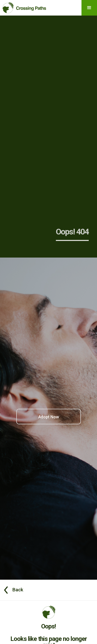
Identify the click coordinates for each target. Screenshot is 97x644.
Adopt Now (49, 417)
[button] (89, 8)
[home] (23, 7)
